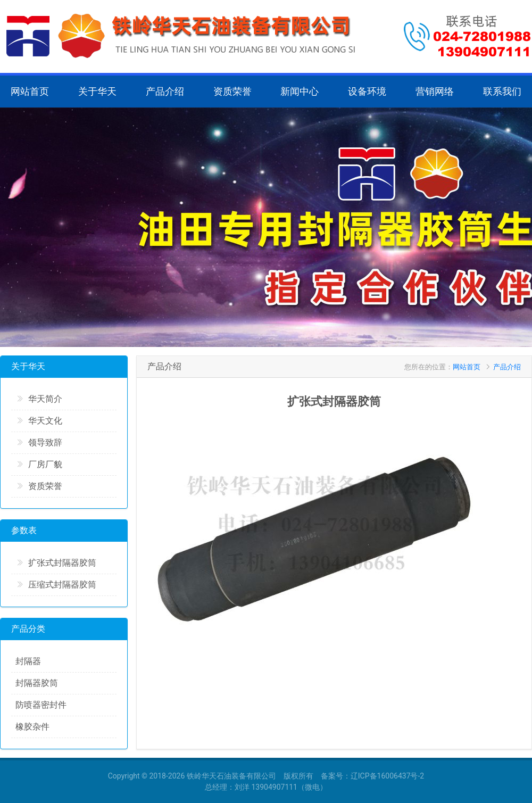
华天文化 (39, 421)
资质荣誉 (232, 91)
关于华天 (97, 91)
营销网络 (435, 91)
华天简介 (39, 399)
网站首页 (30, 91)
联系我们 (502, 91)
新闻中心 (300, 91)
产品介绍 (165, 91)
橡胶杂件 (32, 727)
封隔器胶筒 (37, 683)
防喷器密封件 (41, 705)
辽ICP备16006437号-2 (387, 776)
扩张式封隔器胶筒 (56, 563)
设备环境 (367, 91)
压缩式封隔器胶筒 (56, 585)
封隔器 (28, 661)
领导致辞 (39, 442)
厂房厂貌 (39, 464)
